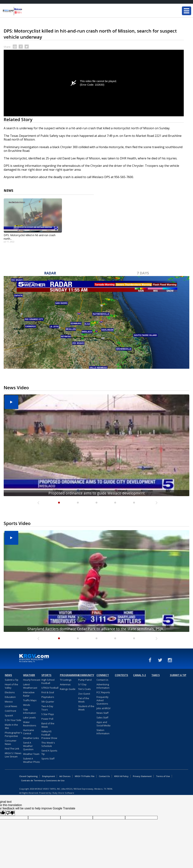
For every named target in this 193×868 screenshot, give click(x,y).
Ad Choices (65, 776)
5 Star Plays (48, 714)
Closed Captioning (28, 776)
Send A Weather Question (28, 746)
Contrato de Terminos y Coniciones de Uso (43, 780)
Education (10, 697)
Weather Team (31, 754)
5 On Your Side (13, 720)
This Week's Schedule (48, 744)
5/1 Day (82, 684)
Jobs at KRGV (104, 708)
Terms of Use (163, 776)
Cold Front (10, 711)
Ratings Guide (68, 689)
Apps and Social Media (103, 724)
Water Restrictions (30, 724)
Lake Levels (29, 717)
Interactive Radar (29, 694)
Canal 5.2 (139, 675)
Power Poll (47, 719)
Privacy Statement (142, 776)
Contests (121, 675)
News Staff (103, 713)
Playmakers (48, 697)
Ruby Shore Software (63, 793)
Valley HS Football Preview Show (49, 735)
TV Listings (66, 680)
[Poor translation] (10, 813)
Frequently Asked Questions (102, 700)
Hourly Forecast (32, 680)
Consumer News (11, 742)
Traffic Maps (30, 700)
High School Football (48, 681)
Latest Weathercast (30, 686)
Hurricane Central (29, 732)
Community (86, 675)
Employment (49, 776)
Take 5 (156, 675)
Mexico (9, 702)
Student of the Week (86, 708)
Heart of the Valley (11, 686)
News (8, 675)
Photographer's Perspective (13, 734)
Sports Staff (48, 759)
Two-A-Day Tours (47, 708)
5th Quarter (48, 702)
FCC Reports (103, 692)
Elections (10, 692)
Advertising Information (103, 686)
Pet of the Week (84, 700)
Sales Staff (102, 717)
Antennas (65, 684)
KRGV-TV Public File (85, 776)
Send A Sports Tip (49, 752)
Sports (46, 675)
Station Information (103, 732)
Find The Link (12, 749)
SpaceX (9, 715)
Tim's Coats (84, 689)
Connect (103, 675)
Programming (69, 675)
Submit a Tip (12, 680)
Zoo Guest (84, 694)
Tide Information (30, 711)
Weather (29, 675)
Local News (11, 706)
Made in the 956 (11, 726)
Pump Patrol (85, 680)
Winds (27, 705)
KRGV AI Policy (121, 776)
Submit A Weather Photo (32, 760)
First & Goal (48, 692)
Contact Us (102, 680)
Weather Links (31, 738)
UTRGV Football (50, 688)
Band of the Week (48, 725)
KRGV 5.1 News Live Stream (13, 755)
